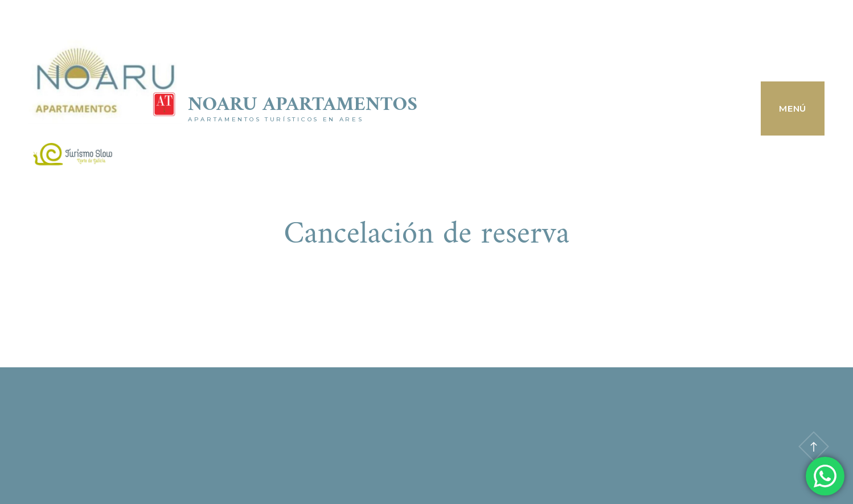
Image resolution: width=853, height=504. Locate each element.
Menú (793, 108)
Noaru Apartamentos (303, 105)
